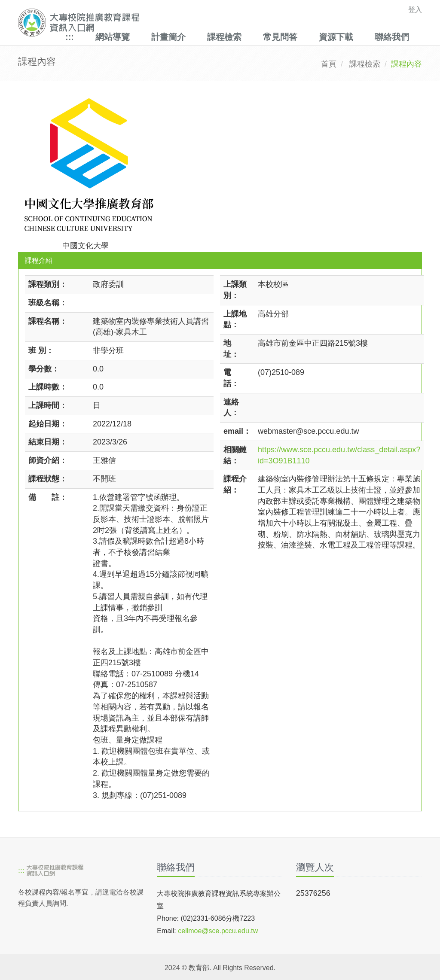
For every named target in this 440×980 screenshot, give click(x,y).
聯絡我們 (392, 37)
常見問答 (280, 37)
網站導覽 (113, 37)
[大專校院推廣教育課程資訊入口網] (181, 23)
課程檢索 (224, 37)
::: (70, 37)
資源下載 (336, 37)
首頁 (329, 64)
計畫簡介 (168, 37)
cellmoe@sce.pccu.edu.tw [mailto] (218, 931)
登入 (415, 10)
